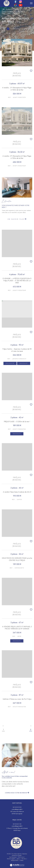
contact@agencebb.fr (17, 809)
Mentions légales (11, 859)
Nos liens (24, 859)
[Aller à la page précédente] (3, 726)
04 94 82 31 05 (17, 824)
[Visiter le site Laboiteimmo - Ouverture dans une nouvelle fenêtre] (17, 864)
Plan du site (21, 857)
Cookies (22, 861)
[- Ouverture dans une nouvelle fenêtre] (16, 843)
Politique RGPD (15, 860)
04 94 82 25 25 (17, 807)
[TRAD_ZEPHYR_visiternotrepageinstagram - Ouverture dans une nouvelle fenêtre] (20, 2)
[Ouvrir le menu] (31, 3)
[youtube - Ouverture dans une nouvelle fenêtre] (21, 6)
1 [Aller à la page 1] (3, 730)
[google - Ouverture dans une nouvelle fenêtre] (15, 6)
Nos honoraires (13, 857)
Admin (18, 859)
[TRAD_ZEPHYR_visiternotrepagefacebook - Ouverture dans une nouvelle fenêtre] (16, 2)
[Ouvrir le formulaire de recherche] (27, 3)
